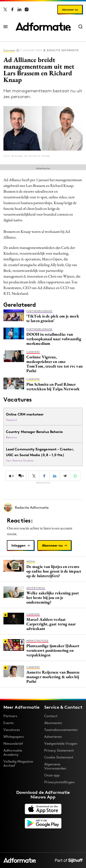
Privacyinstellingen (59, 782)
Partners (10, 716)
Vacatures (12, 730)
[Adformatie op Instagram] (27, 9)
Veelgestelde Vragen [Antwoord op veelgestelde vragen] (61, 743)
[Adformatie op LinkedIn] (19, 9)
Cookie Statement (59, 757)
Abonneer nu (70, 10)
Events (9, 723)
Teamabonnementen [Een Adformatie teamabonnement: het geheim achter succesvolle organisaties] (61, 730)
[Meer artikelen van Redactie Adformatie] (43, 508)
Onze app (52, 775)
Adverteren (53, 737)
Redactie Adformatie (63, 50)
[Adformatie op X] (5, 9)
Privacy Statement (59, 750)
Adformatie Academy (13, 752)
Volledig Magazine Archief (18, 763)
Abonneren (53, 723)
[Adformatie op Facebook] (12, 9)
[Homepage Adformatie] (43, 27)
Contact (51, 716)
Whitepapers (14, 737)
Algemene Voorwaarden (55, 766)
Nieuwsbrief (13, 743)
